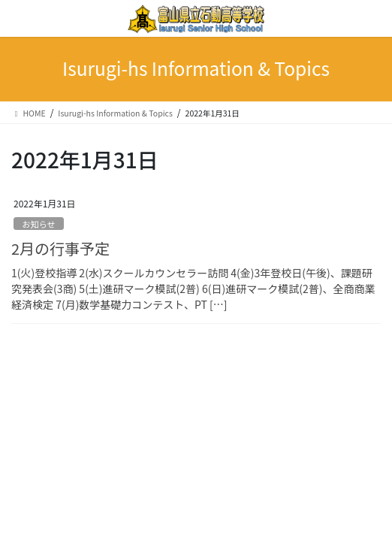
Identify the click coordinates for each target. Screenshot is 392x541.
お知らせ (39, 224)
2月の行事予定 (60, 248)
